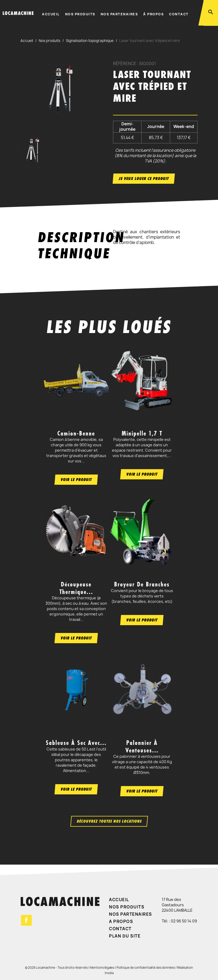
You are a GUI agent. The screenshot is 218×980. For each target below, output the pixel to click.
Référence (125, 64)
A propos (121, 921)
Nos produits (80, 14)
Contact (179, 14)
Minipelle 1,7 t (142, 433)
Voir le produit (76, 480)
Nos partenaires (119, 14)
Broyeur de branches (142, 584)
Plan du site (125, 936)
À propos (153, 14)
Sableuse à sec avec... (76, 743)
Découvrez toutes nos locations (109, 821)
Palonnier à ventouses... (142, 746)
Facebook (26, 920)
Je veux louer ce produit (144, 178)
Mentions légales (102, 967)
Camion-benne (76, 433)
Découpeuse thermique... (76, 588)
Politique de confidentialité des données (146, 967)
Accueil (51, 14)
